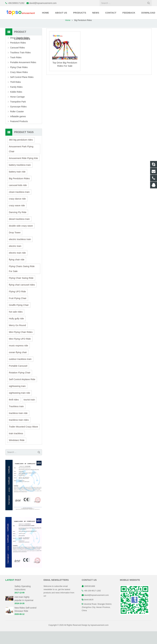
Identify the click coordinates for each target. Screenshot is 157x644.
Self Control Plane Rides (22, 90)
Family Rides (16, 100)
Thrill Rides (15, 95)
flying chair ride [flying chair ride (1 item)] (17, 272)
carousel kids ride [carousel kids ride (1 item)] (18, 198)
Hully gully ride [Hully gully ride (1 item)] (16, 331)
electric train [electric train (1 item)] (15, 259)
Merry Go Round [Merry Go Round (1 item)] (17, 338)
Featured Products (19, 134)
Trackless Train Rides (20, 65)
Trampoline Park (18, 114)
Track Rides (16, 70)
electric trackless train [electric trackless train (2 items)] (20, 252)
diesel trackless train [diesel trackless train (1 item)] (19, 232)
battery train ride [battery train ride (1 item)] (17, 184)
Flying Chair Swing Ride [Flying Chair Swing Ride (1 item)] (21, 291)
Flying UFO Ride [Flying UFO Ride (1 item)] (17, 304)
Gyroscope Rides (18, 119)
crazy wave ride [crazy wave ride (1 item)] (17, 218)
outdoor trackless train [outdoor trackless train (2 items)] (20, 372)
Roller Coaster (17, 124)
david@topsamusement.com (43, 3)
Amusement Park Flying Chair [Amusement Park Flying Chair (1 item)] (21, 162)
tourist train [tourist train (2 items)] (29, 412)
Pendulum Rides (18, 55)
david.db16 (89, 612)
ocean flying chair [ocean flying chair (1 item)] (18, 365)
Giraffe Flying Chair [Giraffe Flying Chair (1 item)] (19, 318)
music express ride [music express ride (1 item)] (18, 358)
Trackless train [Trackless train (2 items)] (16, 419)
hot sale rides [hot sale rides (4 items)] (16, 324)
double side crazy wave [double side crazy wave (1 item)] (21, 238)
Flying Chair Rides (19, 80)
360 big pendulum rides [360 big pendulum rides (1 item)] (21, 152)
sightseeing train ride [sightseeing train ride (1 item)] (19, 406)
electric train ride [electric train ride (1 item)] (17, 265)
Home (68, 33)
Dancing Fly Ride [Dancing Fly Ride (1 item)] (18, 225)
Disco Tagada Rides (20, 51)
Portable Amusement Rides (23, 75)
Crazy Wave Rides (19, 85)
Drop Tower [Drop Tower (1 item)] (15, 245)
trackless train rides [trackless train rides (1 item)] (19, 433)
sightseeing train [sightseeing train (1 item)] (17, 399)
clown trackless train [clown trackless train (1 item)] (19, 205)
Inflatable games (18, 129)
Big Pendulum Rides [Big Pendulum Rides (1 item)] (19, 191)
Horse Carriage (17, 110)
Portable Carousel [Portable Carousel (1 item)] (18, 379)
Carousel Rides (17, 60)
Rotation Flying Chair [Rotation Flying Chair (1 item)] (20, 385)
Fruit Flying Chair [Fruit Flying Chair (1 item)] (18, 311)
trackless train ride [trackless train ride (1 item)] (18, 426)
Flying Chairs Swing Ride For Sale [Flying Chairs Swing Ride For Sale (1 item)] (22, 281)
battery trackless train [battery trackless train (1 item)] (20, 178)
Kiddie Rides (16, 105)
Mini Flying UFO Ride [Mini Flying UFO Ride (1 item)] (20, 351)
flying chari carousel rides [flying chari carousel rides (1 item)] (22, 297)
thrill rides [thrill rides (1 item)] (14, 412)
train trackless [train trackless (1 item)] (16, 446)
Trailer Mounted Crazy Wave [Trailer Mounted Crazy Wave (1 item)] (23, 439)
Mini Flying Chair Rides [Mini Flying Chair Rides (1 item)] (21, 345)
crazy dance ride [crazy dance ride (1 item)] (17, 211)
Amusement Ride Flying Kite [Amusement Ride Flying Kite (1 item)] (23, 171)
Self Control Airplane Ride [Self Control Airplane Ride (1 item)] (22, 392)
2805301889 (90, 599)
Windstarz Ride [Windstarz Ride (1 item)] (17, 453)
